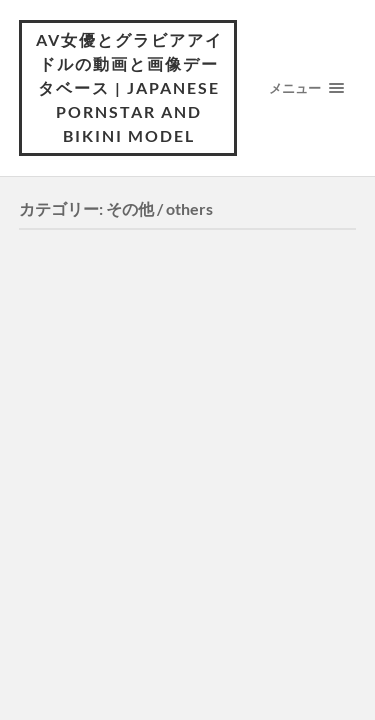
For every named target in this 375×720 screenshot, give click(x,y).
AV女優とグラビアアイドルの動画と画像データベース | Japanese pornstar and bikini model (129, 87)
